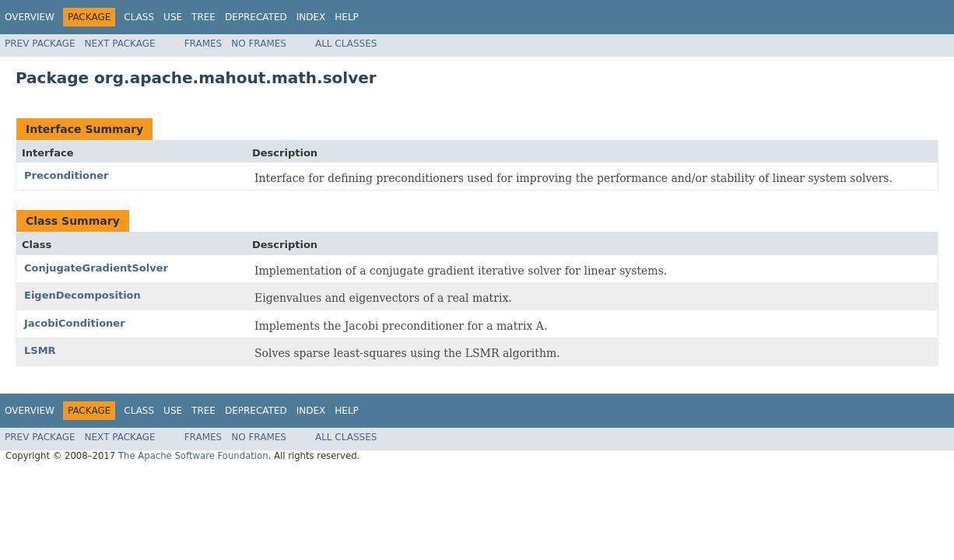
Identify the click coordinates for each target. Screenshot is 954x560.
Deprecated (256, 17)
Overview (30, 17)
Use (173, 17)
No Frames (259, 44)
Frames (203, 44)
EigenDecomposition (82, 295)
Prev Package (40, 44)
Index (311, 17)
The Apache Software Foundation (193, 456)
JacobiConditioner (75, 323)
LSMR (40, 350)
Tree (203, 17)
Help (347, 17)
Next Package (120, 44)
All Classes (346, 44)
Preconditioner (67, 175)
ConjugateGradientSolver (96, 268)
